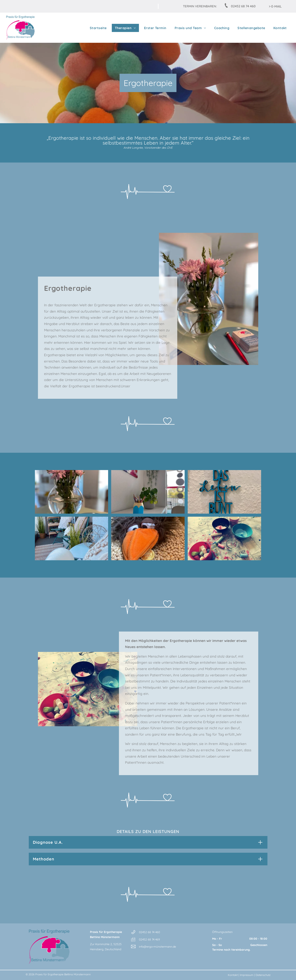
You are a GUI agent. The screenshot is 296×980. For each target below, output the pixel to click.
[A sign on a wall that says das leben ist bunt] (224, 492)
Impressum (247, 975)
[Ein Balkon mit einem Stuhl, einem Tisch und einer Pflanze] (72, 538)
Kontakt (233, 975)
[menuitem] (97, 28)
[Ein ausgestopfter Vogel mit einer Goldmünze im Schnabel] (148, 538)
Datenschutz (263, 975)
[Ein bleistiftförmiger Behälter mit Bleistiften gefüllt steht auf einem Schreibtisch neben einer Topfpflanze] (148, 492)
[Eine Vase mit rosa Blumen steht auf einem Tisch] (72, 492)
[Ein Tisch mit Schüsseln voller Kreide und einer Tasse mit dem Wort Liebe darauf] (224, 538)
